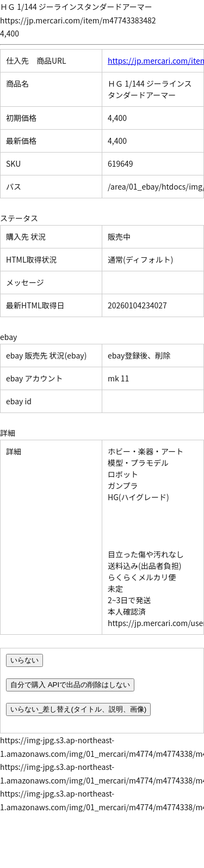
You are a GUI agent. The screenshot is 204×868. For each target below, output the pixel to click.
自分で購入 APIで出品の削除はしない (70, 685)
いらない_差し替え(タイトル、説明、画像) (78, 709)
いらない (24, 660)
